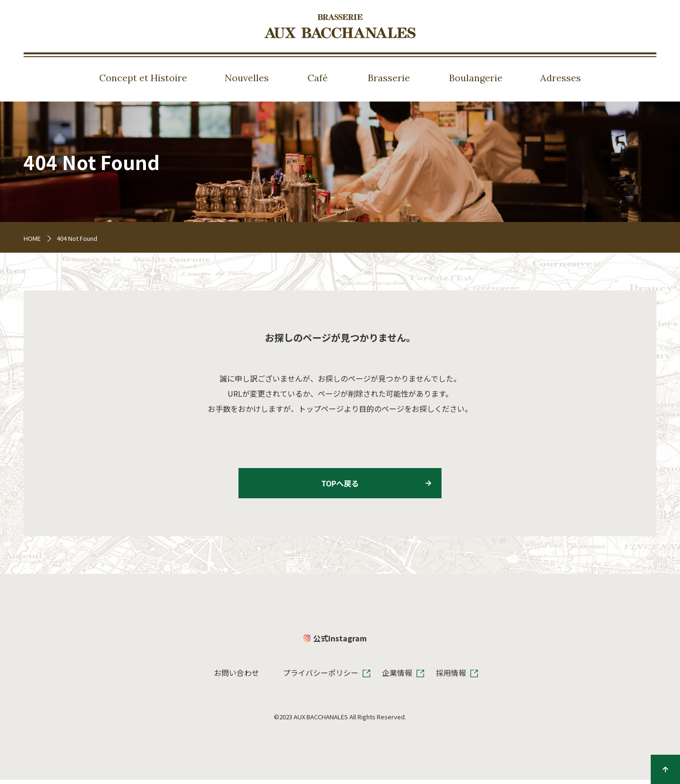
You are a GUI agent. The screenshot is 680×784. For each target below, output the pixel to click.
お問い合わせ (237, 677)
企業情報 (397, 677)
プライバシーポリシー (321, 677)
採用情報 (451, 677)
